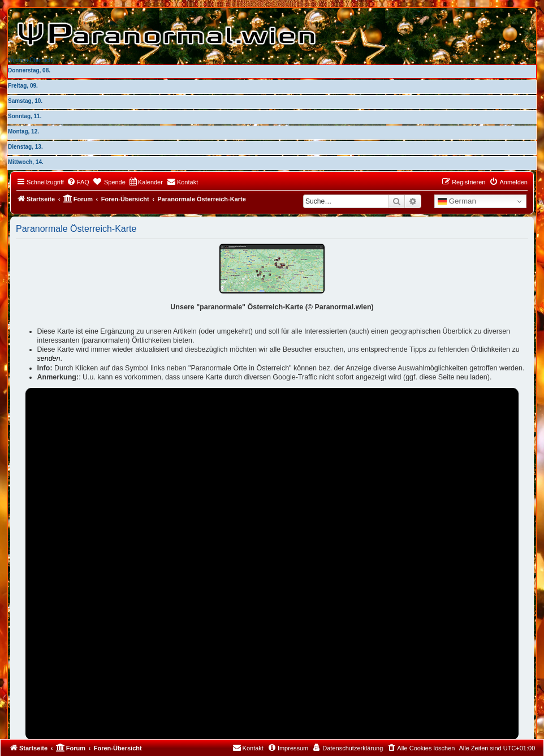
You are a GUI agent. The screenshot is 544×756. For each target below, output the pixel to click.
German (457, 201)
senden (49, 358)
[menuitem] (78, 182)
